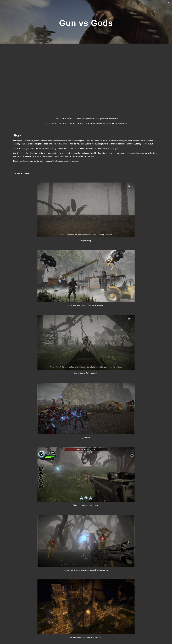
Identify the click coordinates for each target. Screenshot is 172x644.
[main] (86, 22)
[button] (169, 4)
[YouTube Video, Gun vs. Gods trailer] (86, 78)
